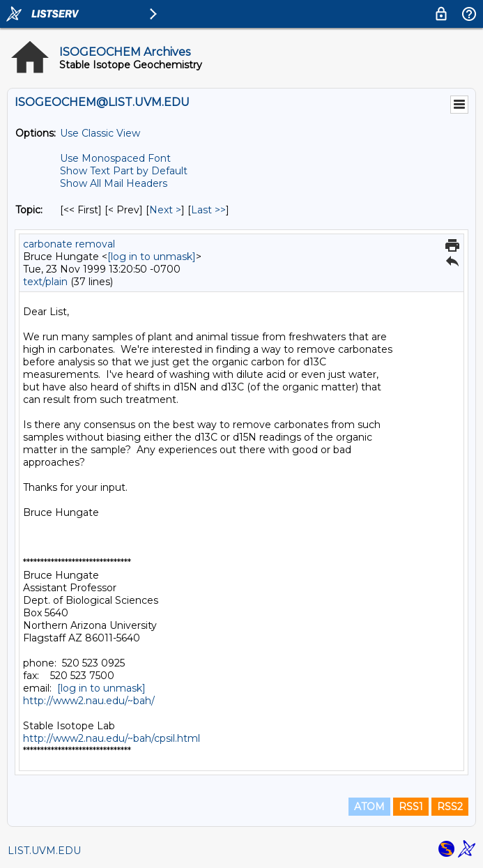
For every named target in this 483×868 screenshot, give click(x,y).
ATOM (369, 807)
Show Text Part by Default (124, 171)
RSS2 (450, 807)
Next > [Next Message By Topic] (165, 210)
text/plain (45, 282)
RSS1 (411, 807)
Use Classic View (100, 133)
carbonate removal (69, 244)
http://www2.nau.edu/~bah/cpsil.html (112, 738)
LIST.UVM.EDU (44, 851)
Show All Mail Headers (114, 183)
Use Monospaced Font (115, 158)
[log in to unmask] (152, 257)
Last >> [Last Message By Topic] (208, 210)
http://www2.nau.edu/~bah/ (89, 701)
